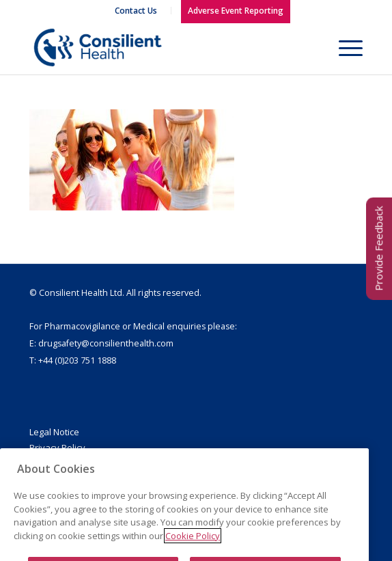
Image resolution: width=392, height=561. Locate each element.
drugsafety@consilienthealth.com (106, 343)
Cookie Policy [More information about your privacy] (193, 551)
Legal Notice (54, 432)
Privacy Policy (57, 448)
